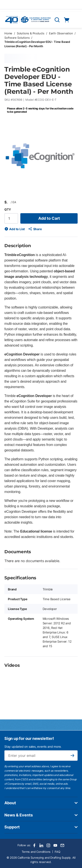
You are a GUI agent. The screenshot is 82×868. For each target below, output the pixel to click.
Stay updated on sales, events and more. (33, 747)
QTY (8, 209)
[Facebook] (34, 845)
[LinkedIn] (41, 845)
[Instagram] (48, 845)
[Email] (62, 845)
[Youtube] (55, 845)
